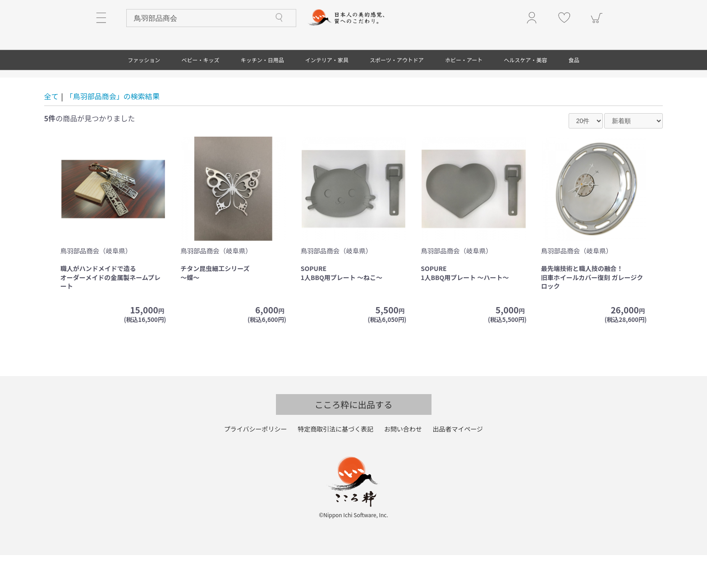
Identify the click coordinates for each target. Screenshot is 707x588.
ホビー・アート (464, 93)
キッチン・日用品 (262, 93)
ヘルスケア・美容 (526, 93)
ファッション (144, 93)
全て (51, 129)
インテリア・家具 (327, 93)
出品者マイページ (458, 462)
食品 (574, 93)
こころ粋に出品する (354, 438)
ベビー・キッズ (200, 93)
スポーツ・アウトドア (397, 93)
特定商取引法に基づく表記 (335, 462)
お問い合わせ (403, 462)
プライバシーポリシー (256, 462)
